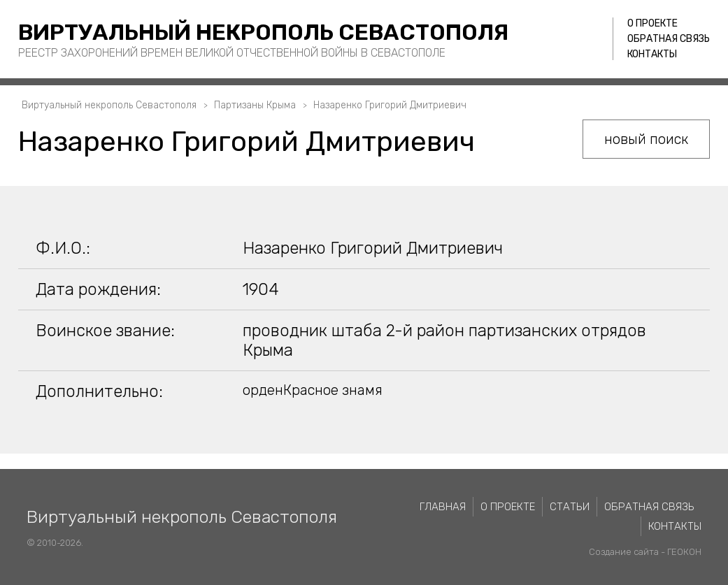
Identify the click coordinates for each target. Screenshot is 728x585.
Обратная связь (669, 39)
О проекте (652, 23)
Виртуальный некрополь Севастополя (263, 32)
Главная (443, 507)
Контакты (652, 54)
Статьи (570, 507)
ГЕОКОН (684, 552)
